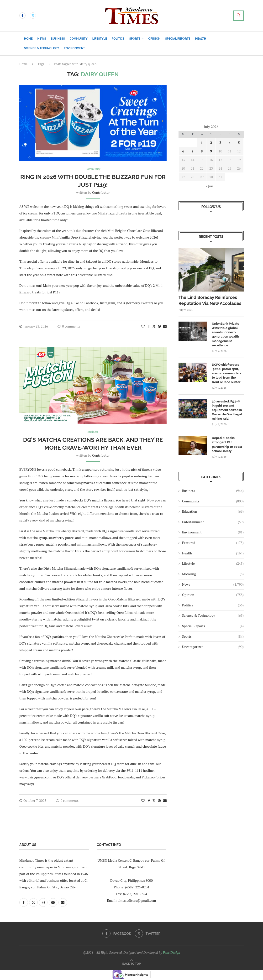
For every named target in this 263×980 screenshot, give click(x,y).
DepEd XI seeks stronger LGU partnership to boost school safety (227, 444)
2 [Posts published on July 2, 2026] (211, 143)
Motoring (213, 574)
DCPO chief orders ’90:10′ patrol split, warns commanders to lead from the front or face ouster (227, 373)
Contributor (101, 193)
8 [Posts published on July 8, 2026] (202, 151)
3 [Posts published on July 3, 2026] (220, 143)
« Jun (209, 186)
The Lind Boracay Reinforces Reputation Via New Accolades (210, 300)
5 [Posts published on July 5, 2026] (239, 143)
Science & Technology (42, 48)
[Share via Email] (165, 327)
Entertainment (213, 522)
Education (213, 511)
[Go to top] (132, 964)
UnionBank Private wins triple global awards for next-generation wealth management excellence (226, 334)
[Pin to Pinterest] (159, 327)
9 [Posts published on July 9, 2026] (211, 151)
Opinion (154, 39)
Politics (118, 39)
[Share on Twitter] (154, 327)
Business (58, 39)
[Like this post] (143, 327)
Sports (135, 39)
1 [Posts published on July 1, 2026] (202, 143)
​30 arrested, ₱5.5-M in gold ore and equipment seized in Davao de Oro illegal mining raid (227, 410)
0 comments (69, 327)
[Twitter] (33, 16)
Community (79, 39)
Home (28, 39)
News (42, 39)
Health (201, 39)
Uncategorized (213, 647)
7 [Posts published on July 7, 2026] (193, 151)
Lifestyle (100, 39)
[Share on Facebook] (149, 327)
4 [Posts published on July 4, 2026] (230, 143)
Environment (74, 48)
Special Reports (178, 39)
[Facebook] (22, 16)
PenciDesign (171, 953)
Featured (213, 543)
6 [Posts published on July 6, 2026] (183, 151)
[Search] (238, 16)
